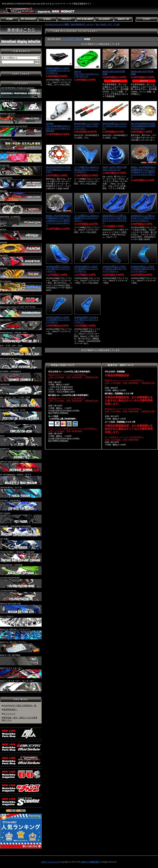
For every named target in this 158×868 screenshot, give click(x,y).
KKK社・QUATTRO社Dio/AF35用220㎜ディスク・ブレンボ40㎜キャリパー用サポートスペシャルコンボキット (58, 221)
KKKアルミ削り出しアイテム (21, 647)
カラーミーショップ (50, 862)
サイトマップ (9, 714)
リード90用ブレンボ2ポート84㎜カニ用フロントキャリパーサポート (87, 170)
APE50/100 (21, 389)
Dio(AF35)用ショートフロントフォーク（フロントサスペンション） (87, 126)
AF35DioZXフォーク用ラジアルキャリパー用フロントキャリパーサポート (143, 218)
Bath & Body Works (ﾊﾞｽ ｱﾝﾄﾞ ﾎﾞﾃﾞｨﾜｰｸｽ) (21, 311)
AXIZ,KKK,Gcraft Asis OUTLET (21, 131)
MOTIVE (21, 260)
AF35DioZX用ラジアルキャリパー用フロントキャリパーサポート (58, 269)
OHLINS (21, 273)
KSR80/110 (21, 453)
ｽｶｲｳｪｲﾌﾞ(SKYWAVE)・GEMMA (21, 466)
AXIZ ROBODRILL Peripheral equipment (21, 92)
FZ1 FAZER (21, 518)
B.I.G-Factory (21, 286)
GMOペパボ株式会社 (90, 862)
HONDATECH (21, 144)
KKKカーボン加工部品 (21, 660)
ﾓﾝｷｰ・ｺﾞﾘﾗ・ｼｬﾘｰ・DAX (21, 350)
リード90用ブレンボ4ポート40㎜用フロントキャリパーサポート (87, 218)
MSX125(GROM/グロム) (21, 363)
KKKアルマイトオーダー (21, 673)
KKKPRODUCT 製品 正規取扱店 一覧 (20, 706)
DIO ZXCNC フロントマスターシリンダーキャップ (86, 74)
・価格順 (78, 39)
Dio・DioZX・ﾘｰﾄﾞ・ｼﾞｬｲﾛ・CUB (21, 402)
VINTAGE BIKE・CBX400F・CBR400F (21, 557)
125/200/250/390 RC (21, 595)
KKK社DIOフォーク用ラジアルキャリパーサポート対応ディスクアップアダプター (114, 219)
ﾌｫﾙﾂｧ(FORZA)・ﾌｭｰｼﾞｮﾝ (21, 492)
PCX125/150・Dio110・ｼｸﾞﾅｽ (21, 415)
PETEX (21, 234)
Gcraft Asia (21, 170)
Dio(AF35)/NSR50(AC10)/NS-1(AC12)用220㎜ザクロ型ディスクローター (143, 126)
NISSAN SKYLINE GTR (21, 608)
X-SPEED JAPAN (21, 208)
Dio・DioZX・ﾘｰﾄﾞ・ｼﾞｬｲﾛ (107, 24)
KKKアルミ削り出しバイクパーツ (21, 634)
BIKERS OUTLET (21, 118)
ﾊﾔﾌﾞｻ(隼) (21, 544)
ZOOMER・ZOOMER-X (21, 376)
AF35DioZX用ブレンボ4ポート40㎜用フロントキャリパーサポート (58, 71)
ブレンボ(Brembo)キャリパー (21, 157)
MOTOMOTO (21, 299)
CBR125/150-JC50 (21, 428)
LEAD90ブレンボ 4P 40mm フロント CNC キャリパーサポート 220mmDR (58, 127)
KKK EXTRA (21, 324)
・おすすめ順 (67, 39)
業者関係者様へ (10, 710)
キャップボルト (21, 621)
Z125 (21, 440)
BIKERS (21, 196)
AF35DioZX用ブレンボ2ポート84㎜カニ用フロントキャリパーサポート (114, 269)
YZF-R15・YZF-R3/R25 (21, 505)
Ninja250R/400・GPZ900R (21, 569)
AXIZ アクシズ (21, 105)
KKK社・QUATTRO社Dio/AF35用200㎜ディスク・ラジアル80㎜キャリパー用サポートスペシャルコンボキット (143, 172)
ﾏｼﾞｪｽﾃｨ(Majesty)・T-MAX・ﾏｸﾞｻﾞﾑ (21, 479)
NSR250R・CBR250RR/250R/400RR (21, 531)
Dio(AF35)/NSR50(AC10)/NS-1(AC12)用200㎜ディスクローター (58, 170)
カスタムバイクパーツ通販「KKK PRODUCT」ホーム (69, 24)
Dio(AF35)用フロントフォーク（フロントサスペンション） (115, 126)
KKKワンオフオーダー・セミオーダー (21, 685)
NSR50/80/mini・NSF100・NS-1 (21, 337)
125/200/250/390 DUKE (21, 582)
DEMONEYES (21, 183)
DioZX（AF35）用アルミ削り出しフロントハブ (115, 168)
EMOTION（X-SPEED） (21, 221)
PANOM (21, 247)
